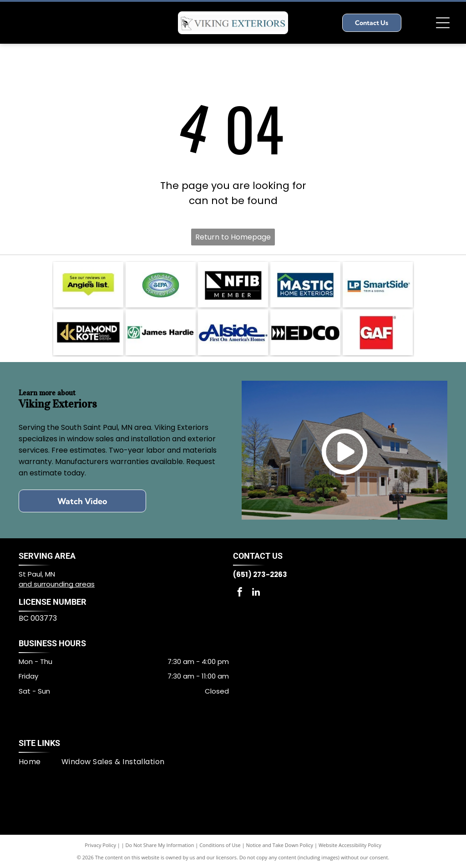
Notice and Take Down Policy (280, 845)
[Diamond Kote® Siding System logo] (88, 332)
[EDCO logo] (305, 332)
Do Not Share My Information (160, 845)
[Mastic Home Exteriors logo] (305, 285)
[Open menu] (443, 23)
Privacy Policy (100, 845)
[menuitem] (40, 762)
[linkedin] (256, 593)
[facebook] (240, 593)
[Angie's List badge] (88, 285)
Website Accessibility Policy (350, 845)
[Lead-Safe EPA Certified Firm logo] (161, 285)
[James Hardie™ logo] (161, 332)
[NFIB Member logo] (233, 285)
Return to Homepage (233, 237)
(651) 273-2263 (260, 574)
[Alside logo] (233, 332)
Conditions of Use (220, 845)
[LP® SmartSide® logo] (378, 285)
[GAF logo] (378, 332)
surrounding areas (64, 584)
